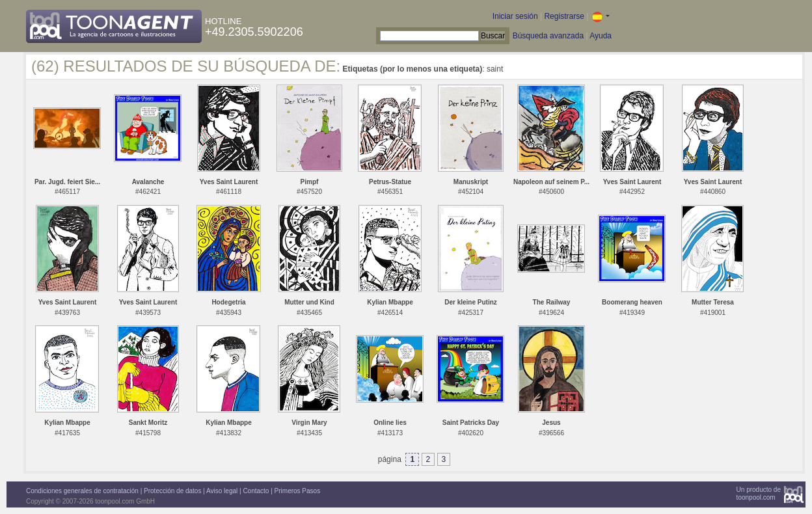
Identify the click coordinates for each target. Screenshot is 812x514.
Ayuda (601, 36)
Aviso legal (222, 491)
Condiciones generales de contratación (82, 491)
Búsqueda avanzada (548, 36)
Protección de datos (172, 491)
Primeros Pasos (298, 491)
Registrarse (564, 16)
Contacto (256, 491)
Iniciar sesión (515, 16)
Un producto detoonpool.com (759, 494)
